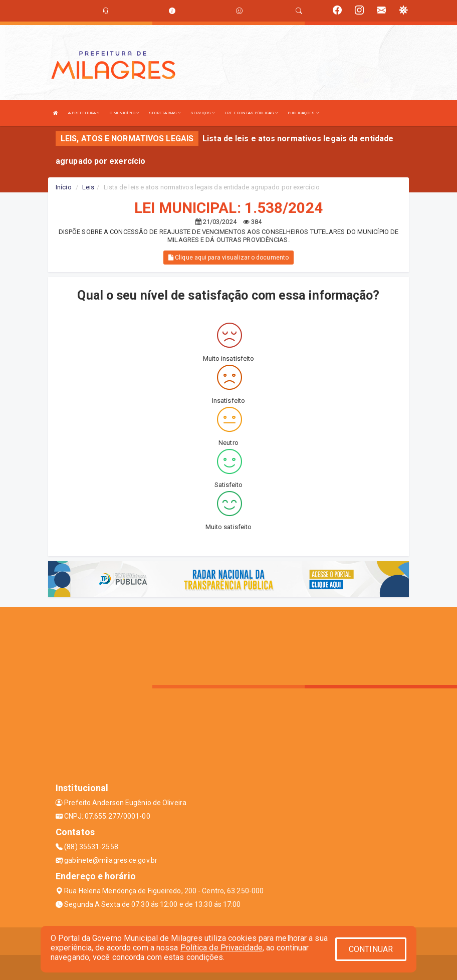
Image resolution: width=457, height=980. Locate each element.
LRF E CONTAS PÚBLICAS (251, 113)
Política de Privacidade (221, 948)
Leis (88, 187)
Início (64, 187)
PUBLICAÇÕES (303, 113)
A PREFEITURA (84, 113)
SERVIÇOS (202, 113)
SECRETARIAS (165, 113)
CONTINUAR (371, 949)
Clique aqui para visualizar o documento (228, 258)
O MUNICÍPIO (124, 113)
